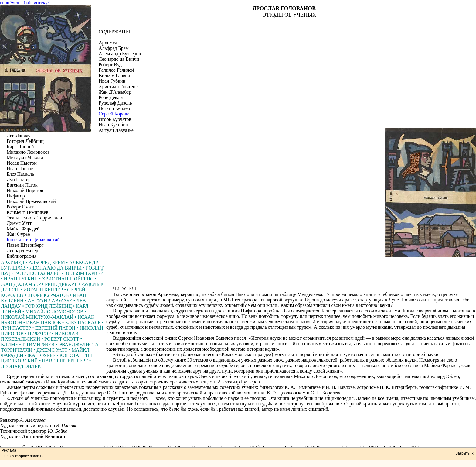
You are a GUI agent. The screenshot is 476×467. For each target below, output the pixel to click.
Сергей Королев (115, 114)
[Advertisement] (291, 273)
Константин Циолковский (33, 240)
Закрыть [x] (465, 453)
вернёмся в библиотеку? (25, 3)
